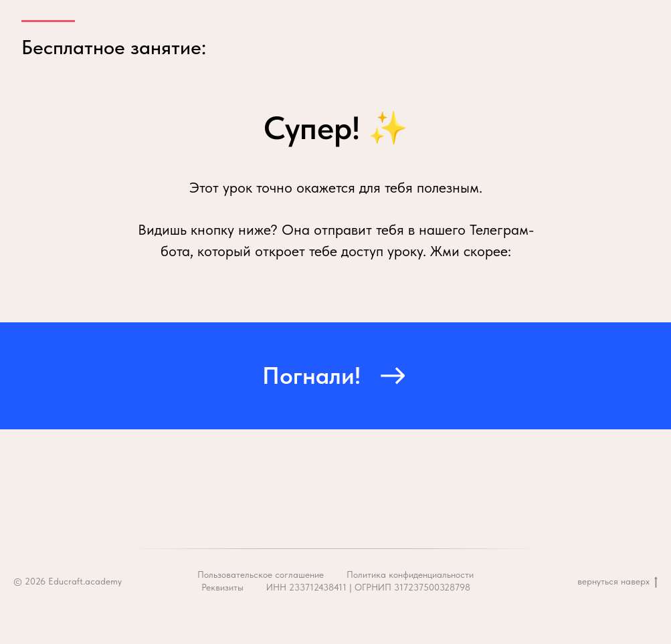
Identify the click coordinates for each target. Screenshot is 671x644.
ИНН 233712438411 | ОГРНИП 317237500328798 (368, 587)
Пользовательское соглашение (261, 574)
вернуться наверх (617, 582)
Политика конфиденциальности (410, 574)
